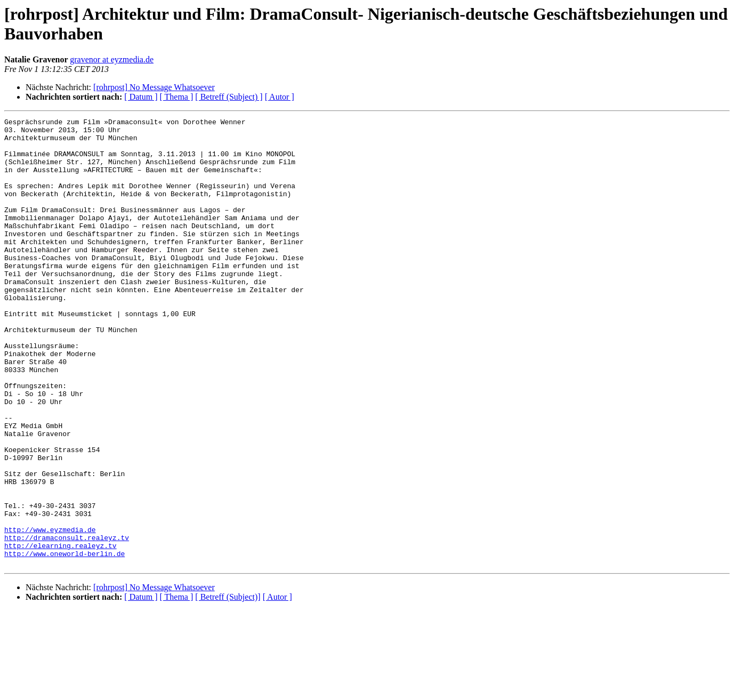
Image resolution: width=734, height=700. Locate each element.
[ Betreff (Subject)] (228, 686)
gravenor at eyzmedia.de (112, 59)
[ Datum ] (141, 97)
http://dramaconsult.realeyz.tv (67, 622)
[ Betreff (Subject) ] (229, 97)
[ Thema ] (177, 97)
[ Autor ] (280, 97)
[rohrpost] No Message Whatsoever (154, 87)
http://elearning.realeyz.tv (61, 632)
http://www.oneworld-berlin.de (64, 641)
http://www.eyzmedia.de (50, 613)
